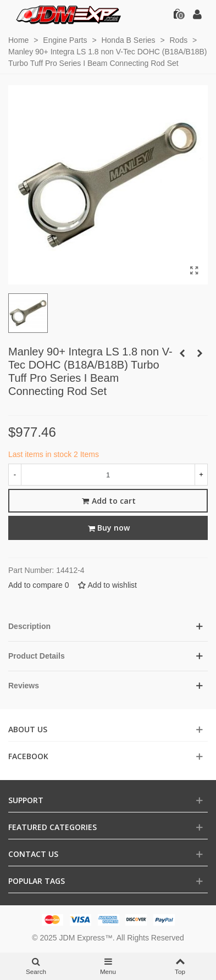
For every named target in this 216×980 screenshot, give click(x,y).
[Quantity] (108, 475)
